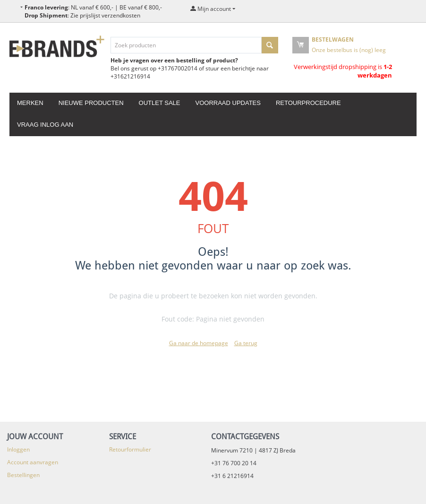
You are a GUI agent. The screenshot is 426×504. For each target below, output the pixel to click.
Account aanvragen (33, 462)
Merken (30, 103)
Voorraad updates (228, 103)
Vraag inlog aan (45, 125)
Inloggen (18, 449)
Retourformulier (130, 449)
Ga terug (246, 343)
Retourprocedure (308, 103)
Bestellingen (23, 475)
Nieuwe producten (91, 103)
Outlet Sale (160, 103)
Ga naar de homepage (199, 343)
